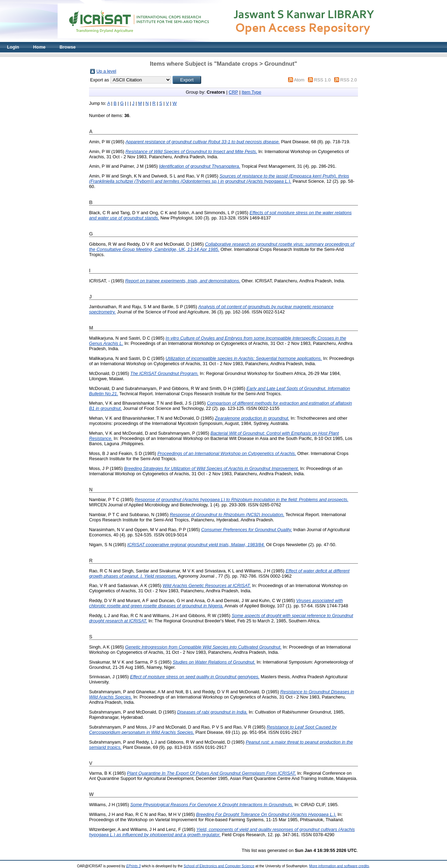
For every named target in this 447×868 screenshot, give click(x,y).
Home (39, 47)
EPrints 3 (133, 866)
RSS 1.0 (322, 80)
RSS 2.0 (349, 80)
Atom (299, 80)
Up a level (106, 71)
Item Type (251, 92)
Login (13, 47)
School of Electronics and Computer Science (219, 866)
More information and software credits (339, 866)
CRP (233, 92)
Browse (67, 47)
